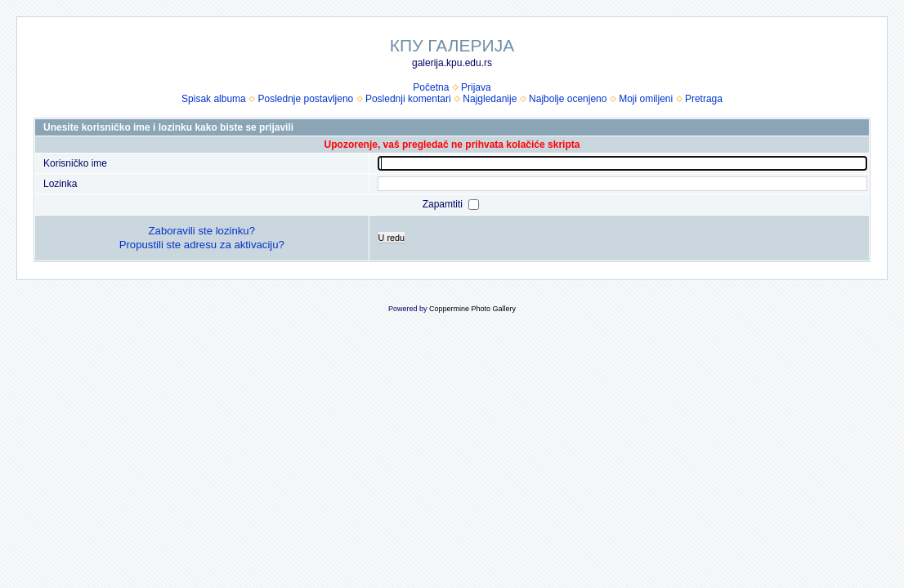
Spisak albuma (214, 99)
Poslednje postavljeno (305, 99)
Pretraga (704, 99)
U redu (392, 238)
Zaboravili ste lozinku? (202, 231)
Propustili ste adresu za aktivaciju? (202, 245)
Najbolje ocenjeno (568, 99)
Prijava (476, 87)
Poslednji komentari (408, 99)
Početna (431, 87)
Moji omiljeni (646, 99)
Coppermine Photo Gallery (472, 309)
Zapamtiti (444, 204)
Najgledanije (490, 99)
